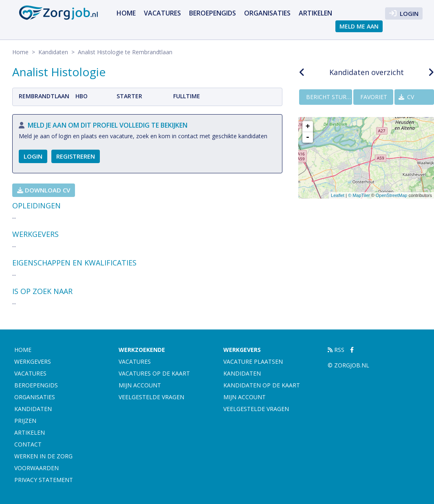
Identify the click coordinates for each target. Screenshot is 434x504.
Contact (28, 444)
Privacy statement (44, 480)
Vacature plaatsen (253, 361)
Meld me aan (359, 26)
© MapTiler (359, 195)
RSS (336, 350)
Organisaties (267, 13)
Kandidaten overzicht (367, 72)
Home (126, 13)
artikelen (315, 13)
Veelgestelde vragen (151, 397)
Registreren (76, 156)
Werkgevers (33, 361)
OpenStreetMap (392, 195)
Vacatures (162, 13)
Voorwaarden (36, 468)
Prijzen (25, 421)
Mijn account (140, 385)
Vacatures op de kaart (154, 373)
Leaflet (338, 195)
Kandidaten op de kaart (262, 385)
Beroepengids (213, 13)
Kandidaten (53, 52)
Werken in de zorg (43, 456)
